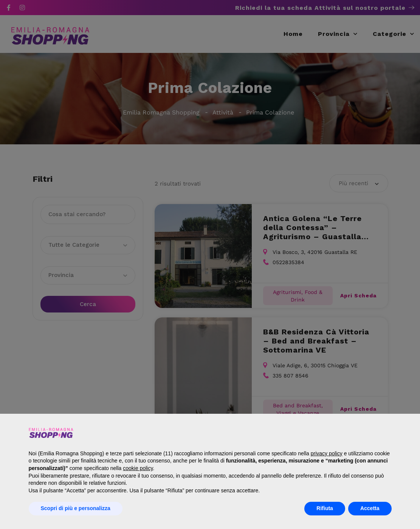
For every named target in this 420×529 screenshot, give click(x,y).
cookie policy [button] (138, 468)
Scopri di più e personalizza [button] (76, 508)
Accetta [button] (370, 508)
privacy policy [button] (327, 453)
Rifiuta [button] (325, 508)
